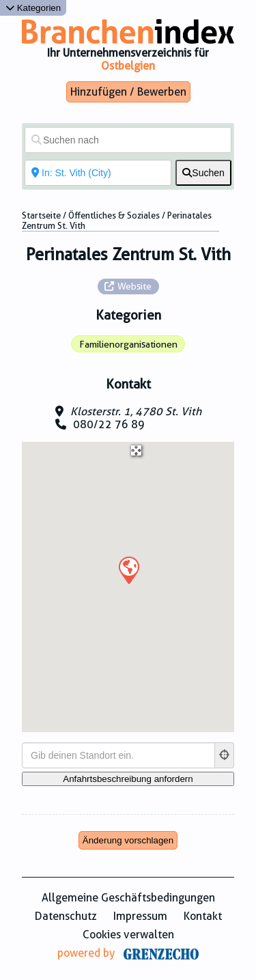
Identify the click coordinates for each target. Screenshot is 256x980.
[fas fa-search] (203, 173)
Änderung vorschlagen (128, 840)
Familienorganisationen (128, 344)
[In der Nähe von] (98, 173)
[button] (128, 570)
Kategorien (33, 8)
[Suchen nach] (128, 140)
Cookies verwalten (128, 935)
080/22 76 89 (109, 424)
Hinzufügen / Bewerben (128, 92)
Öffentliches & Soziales (114, 215)
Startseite (41, 215)
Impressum (140, 916)
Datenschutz (66, 916)
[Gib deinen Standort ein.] (118, 755)
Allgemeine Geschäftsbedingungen (128, 898)
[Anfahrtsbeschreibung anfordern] (128, 779)
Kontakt (203, 916)
